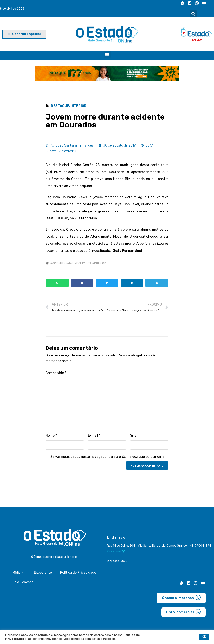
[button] (193, 14)
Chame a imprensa (181, 598)
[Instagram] (197, 3)
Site (133, 435)
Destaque (60, 106)
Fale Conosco (23, 582)
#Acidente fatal (62, 263)
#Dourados (83, 263)
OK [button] (204, 637)
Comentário (56, 373)
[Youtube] (204, 3)
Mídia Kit (19, 573)
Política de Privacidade (78, 573)
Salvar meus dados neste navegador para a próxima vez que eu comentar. (108, 457)
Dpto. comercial (183, 612)
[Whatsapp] (183, 3)
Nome (51, 435)
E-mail (94, 435)
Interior (79, 106)
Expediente (43, 573)
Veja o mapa (116, 551)
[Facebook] (190, 3)
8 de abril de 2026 (12, 9)
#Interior (99, 263)
